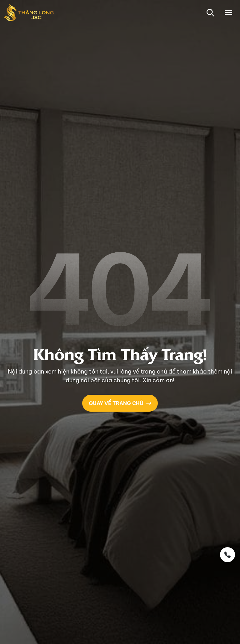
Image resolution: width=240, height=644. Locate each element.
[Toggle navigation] (229, 12)
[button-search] (210, 12)
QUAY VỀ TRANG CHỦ (120, 403)
